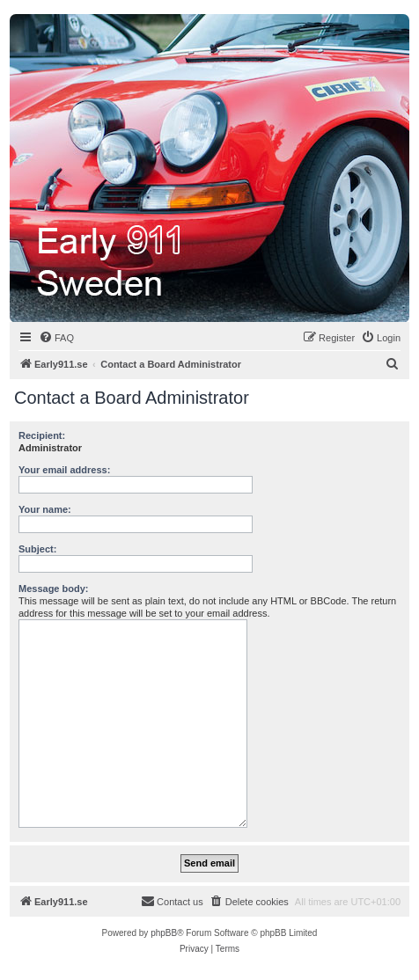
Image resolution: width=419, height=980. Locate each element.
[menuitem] (56, 338)
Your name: (45, 509)
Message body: (53, 589)
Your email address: (64, 470)
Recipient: (42, 435)
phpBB (164, 933)
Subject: (37, 549)
